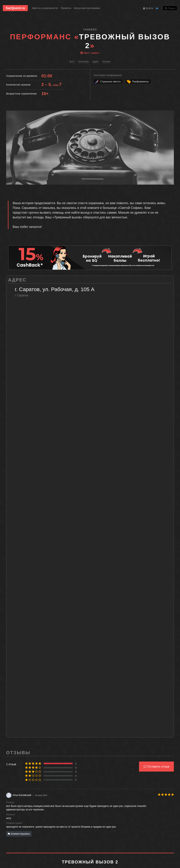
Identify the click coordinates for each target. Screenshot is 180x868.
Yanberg (90, 30)
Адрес (95, 61)
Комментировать (19, 834)
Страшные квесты (107, 82)
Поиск (170, 8)
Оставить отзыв (156, 767)
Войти (148, 8)
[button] (171, 114)
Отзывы (107, 61)
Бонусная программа (87, 8)
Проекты (66, 8)
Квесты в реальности (45, 8)
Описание (83, 61)
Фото (72, 61)
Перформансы (138, 82)
